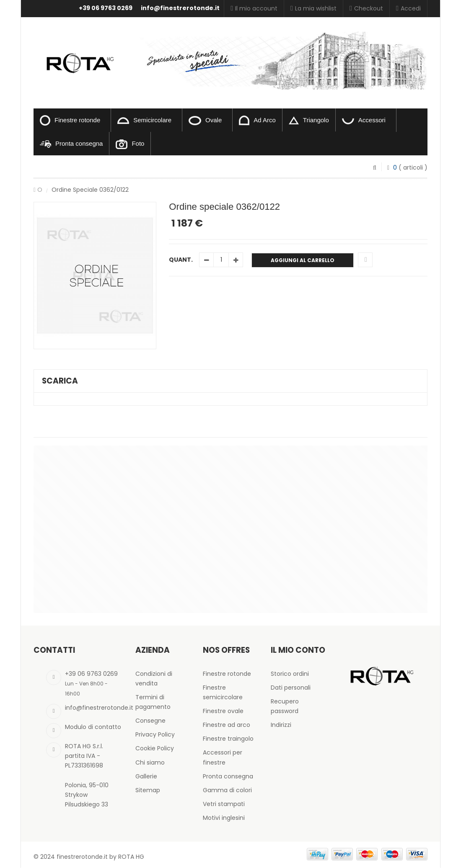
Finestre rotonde (70, 120)
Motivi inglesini (224, 818)
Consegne (150, 721)
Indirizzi (281, 725)
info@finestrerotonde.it (180, 8)
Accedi (408, 8)
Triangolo (309, 121)
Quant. (181, 260)
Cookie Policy (155, 748)
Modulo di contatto (93, 727)
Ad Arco (257, 120)
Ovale (205, 121)
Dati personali (291, 688)
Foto (130, 144)
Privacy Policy (155, 734)
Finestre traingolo (228, 739)
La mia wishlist (313, 8)
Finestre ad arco (227, 725)
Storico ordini (290, 674)
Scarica (60, 381)
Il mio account (254, 8)
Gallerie (146, 776)
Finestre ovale (223, 711)
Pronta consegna (71, 144)
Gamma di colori (227, 790)
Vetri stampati (224, 804)
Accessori (364, 120)
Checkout (366, 8)
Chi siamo (150, 762)
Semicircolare (144, 120)
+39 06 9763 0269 (106, 8)
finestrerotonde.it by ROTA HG (100, 857)
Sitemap (148, 790)
